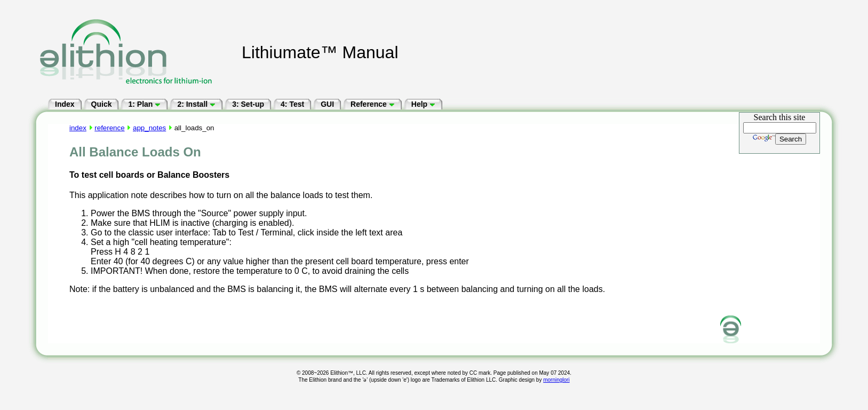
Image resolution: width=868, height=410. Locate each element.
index (78, 128)
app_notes (149, 128)
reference (109, 128)
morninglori (556, 380)
